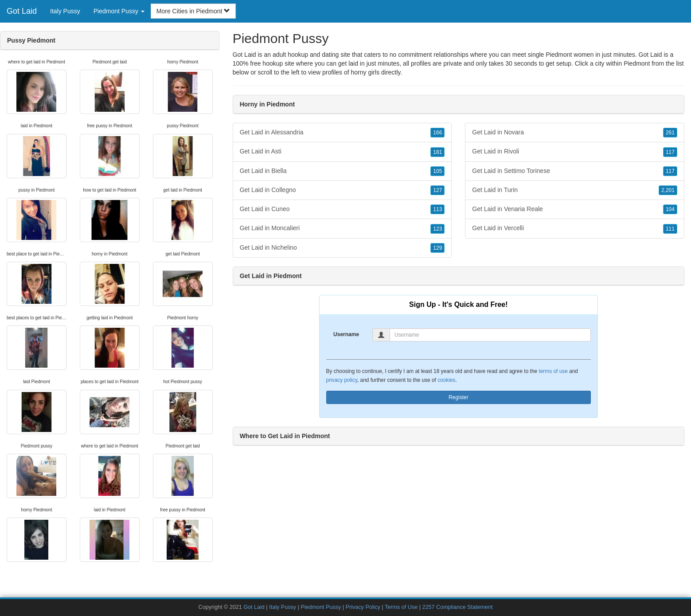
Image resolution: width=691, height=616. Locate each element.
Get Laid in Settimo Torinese (575, 171)
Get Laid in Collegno (342, 190)
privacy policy (342, 380)
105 (437, 171)
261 (670, 133)
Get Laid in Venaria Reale (575, 209)
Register (459, 397)
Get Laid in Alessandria (342, 133)
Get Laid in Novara (575, 133)
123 (437, 229)
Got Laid (22, 11)
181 (437, 152)
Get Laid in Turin (575, 190)
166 (437, 133)
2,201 (668, 190)
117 (670, 152)
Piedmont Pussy (321, 607)
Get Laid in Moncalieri (342, 228)
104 (670, 209)
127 (437, 190)
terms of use (553, 371)
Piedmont (637, 63)
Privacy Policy (363, 607)
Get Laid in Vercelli (575, 228)
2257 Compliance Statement (458, 607)
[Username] (490, 335)
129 (437, 248)
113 (437, 209)
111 (670, 229)
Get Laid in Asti (342, 152)
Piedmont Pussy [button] (119, 11)
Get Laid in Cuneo (342, 209)
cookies (446, 380)
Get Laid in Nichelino (342, 248)
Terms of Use (401, 607)
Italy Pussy (65, 11)
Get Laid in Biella (342, 171)
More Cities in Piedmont (193, 11)
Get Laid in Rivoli (575, 152)
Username (346, 334)
